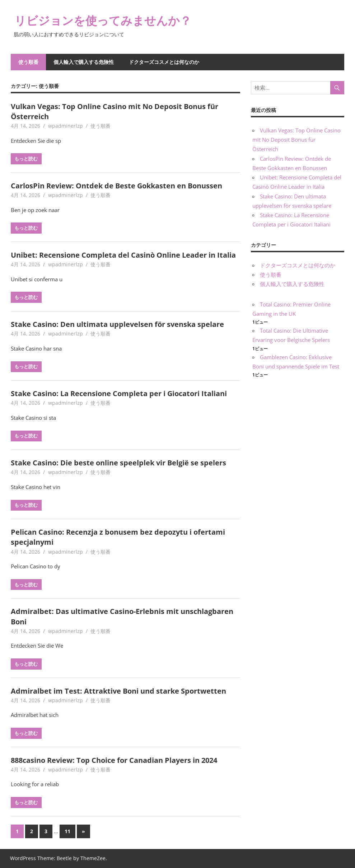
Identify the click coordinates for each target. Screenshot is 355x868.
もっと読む (26, 159)
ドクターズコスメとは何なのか (164, 62)
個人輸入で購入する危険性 (84, 62)
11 (67, 831)
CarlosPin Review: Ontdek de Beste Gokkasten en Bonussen (116, 186)
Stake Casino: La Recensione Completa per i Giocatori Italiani (119, 393)
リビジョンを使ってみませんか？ (103, 20)
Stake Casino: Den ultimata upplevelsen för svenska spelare (117, 324)
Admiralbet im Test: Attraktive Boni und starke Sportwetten (118, 691)
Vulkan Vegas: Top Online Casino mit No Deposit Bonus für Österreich (296, 140)
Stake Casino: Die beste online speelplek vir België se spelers (118, 463)
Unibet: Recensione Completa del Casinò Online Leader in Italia (123, 255)
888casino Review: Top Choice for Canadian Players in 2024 (114, 760)
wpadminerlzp (66, 126)
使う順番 (28, 62)
